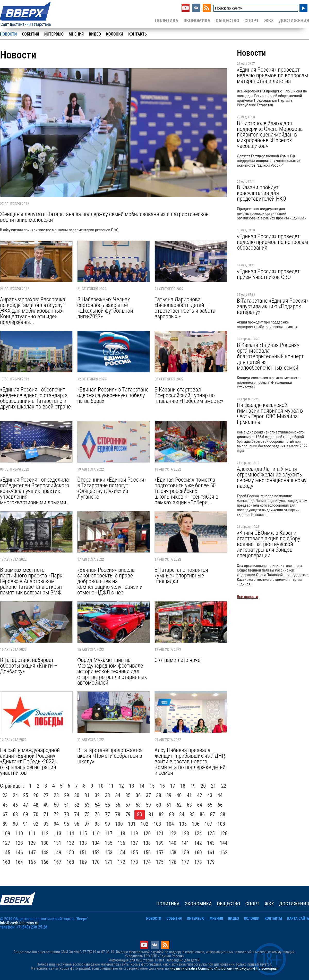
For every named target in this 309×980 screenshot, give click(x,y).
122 (173, 833)
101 (132, 824)
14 (142, 786)
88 (223, 814)
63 (190, 805)
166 (45, 862)
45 (5, 805)
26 (36, 795)
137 (134, 843)
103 (157, 824)
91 (26, 824)
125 (211, 833)
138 (147, 843)
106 (196, 824)
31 (87, 795)
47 (26, 805)
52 (77, 805)
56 (118, 805)
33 (108, 795)
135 (109, 843)
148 (45, 853)
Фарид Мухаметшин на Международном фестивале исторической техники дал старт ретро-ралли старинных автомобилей (112, 671)
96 (77, 824)
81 (151, 814)
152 (96, 853)
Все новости (247, 597)
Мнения (76, 34)
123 (185, 833)
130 (45, 843)
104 (170, 824)
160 (198, 853)
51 (67, 805)
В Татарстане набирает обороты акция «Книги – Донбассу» (29, 666)
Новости (8, 34)
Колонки (115, 34)
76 (97, 814)
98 (97, 824)
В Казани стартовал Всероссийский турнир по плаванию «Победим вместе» (189, 395)
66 (220, 805)
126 (224, 833)
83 (171, 814)
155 (134, 853)
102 (145, 824)
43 (210, 795)
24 (15, 795)
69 (26, 814)
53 (87, 805)
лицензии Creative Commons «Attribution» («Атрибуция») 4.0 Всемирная (224, 969)
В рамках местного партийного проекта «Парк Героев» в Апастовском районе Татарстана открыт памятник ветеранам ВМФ (31, 581)
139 (160, 843)
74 (77, 814)
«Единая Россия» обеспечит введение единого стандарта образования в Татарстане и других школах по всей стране (35, 398)
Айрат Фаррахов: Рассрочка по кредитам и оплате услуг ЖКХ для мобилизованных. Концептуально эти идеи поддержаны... (33, 311)
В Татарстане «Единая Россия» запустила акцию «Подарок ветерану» (273, 306)
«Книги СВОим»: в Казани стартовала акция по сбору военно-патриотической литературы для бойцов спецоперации (269, 544)
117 (109, 833)
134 (96, 843)
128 (19, 843)
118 (122, 833)
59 (149, 805)
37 (149, 795)
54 (97, 805)
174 (147, 862)
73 (67, 814)
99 (108, 824)
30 (77, 795)
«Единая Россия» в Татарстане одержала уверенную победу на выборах (113, 395)
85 (192, 814)
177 (185, 862)
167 (58, 862)
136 (122, 843)
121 (160, 833)
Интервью (54, 34)
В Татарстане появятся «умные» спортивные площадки (181, 575)
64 (200, 805)
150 (70, 853)
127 (6, 843)
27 (46, 795)
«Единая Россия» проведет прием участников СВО (268, 274)
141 (185, 843)
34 (118, 795)
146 (19, 853)
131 (58, 843)
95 (67, 824)
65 (210, 805)
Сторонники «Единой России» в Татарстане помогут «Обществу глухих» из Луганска (112, 488)
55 (108, 805)
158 (173, 853)
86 (202, 814)
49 (46, 805)
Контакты (138, 34)
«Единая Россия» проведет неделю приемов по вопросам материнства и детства (272, 75)
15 (152, 786)
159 (185, 853)
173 (134, 862)
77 (108, 814)
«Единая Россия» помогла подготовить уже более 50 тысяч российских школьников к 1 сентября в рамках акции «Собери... (186, 491)
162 (224, 853)
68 (15, 814)
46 (15, 805)
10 (101, 786)
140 (173, 843)
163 (6, 862)
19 (193, 786)
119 (134, 833)
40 (179, 795)
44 (220, 795)
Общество (227, 20)
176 (173, 862)
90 (15, 824)
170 (96, 862)
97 (87, 824)
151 (83, 853)
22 (224, 786)
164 (19, 862)
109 (6, 833)
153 (109, 853)
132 (70, 843)
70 (36, 814)
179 (211, 862)
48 (36, 805)
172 (122, 862)
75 (87, 814)
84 (182, 814)
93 (46, 824)
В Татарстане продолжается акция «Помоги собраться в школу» (110, 756)
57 (128, 805)
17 (173, 786)
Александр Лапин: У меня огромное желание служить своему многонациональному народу (272, 477)
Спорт (252, 20)
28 (56, 795)
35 (128, 795)
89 (5, 824)
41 (190, 795)
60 (159, 805)
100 (119, 824)
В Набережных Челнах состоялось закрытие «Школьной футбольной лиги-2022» (105, 308)
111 (32, 833)
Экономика (197, 20)
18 (183, 786)
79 (128, 814)
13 (132, 786)
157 (160, 853)
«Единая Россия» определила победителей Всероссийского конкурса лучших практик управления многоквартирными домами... (35, 491)
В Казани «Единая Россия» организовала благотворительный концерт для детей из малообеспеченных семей (270, 356)
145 (6, 853)
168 (70, 862)
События (30, 34)
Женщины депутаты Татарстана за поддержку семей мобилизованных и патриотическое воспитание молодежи (104, 217)
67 (5, 814)
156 (147, 853)
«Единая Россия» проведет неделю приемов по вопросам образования (272, 242)
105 (183, 824)
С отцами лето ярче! (178, 660)
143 (211, 843)
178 (198, 862)
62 (179, 805)
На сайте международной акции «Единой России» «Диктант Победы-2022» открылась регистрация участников (30, 761)
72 (56, 814)
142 (198, 843)
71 (46, 814)
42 (200, 795)
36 (138, 795)
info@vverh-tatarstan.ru (19, 923)
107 (209, 824)
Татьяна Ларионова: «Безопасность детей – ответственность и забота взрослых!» (185, 308)
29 (67, 795)
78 (118, 814)
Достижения (294, 20)
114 (70, 833)
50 (56, 805)
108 (221, 824)
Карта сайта (298, 919)
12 (121, 786)
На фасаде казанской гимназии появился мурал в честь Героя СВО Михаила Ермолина (270, 413)
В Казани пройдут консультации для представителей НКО (261, 193)
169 (83, 862)
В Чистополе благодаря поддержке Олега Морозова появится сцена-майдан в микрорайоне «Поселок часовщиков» (270, 134)
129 (32, 843)
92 (36, 824)
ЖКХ (269, 20)
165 (32, 862)
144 (224, 843)
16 (162, 786)
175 (160, 862)
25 (26, 795)
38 (159, 795)
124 (198, 833)
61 (169, 805)
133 (83, 843)
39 (169, 795)
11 (111, 786)
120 (147, 833)
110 (19, 833)
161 (211, 853)
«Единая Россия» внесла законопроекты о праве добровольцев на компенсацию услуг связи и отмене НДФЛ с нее (110, 581)
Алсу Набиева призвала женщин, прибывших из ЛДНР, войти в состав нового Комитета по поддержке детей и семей (190, 761)
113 (58, 833)
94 (56, 824)
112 (45, 833)
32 (97, 795)
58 (138, 805)
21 (213, 786)
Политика (167, 20)
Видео (95, 34)
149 (58, 853)
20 (203, 786)
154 (122, 853)
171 (109, 862)
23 (5, 795)
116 (96, 833)
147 (32, 853)
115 (83, 833)
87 (212, 814)
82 (161, 814)
